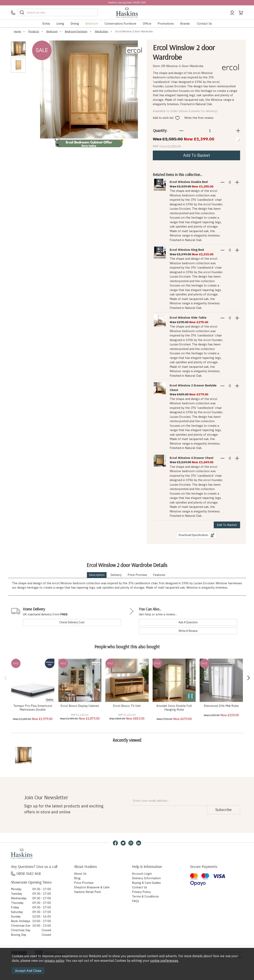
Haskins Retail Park (88, 892)
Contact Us (204, 24)
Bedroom (92, 24)
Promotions (166, 24)
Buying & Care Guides (146, 883)
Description (97, 575)
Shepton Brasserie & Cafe (92, 887)
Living (60, 24)
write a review (188, 631)
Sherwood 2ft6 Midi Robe (221, 706)
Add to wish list (166, 118)
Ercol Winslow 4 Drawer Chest (192, 458)
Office (147, 24)
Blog (77, 878)
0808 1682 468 (26, 873)
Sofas (46, 24)
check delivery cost (72, 622)
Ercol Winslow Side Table (188, 318)
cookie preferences (164, 961)
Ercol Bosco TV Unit (127, 706)
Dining (75, 24)
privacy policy (54, 961)
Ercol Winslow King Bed (187, 250)
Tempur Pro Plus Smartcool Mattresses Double (33, 708)
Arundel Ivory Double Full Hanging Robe (174, 708)
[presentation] (5, 678)
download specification (197, 535)
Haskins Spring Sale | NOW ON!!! (127, 2)
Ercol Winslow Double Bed (189, 182)
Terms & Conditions (145, 896)
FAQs (136, 901)
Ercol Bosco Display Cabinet (80, 706)
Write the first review (199, 118)
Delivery (116, 575)
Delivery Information (146, 878)
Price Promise (137, 575)
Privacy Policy (141, 892)
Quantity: (160, 131)
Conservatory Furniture (120, 24)
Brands (185, 24)
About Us (80, 874)
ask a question (188, 622)
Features (159, 575)
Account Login (142, 874)
